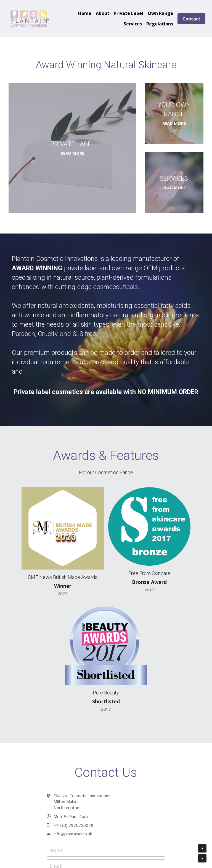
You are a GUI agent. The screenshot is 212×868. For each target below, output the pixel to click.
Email (56, 723)
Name (56, 707)
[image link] (30, 18)
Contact (191, 19)
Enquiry (58, 739)
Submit (106, 802)
